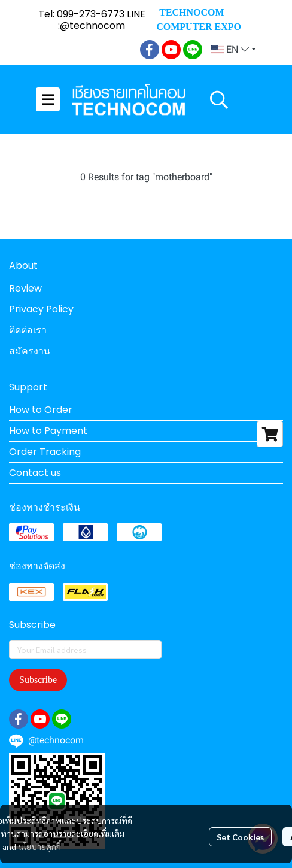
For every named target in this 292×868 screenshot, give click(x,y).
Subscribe (38, 680)
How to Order (41, 410)
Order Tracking (45, 452)
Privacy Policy (41, 309)
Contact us (35, 473)
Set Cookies (240, 837)
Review (25, 288)
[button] (234, 50)
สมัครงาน (30, 351)
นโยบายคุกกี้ (39, 846)
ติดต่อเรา (28, 330)
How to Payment (48, 431)
